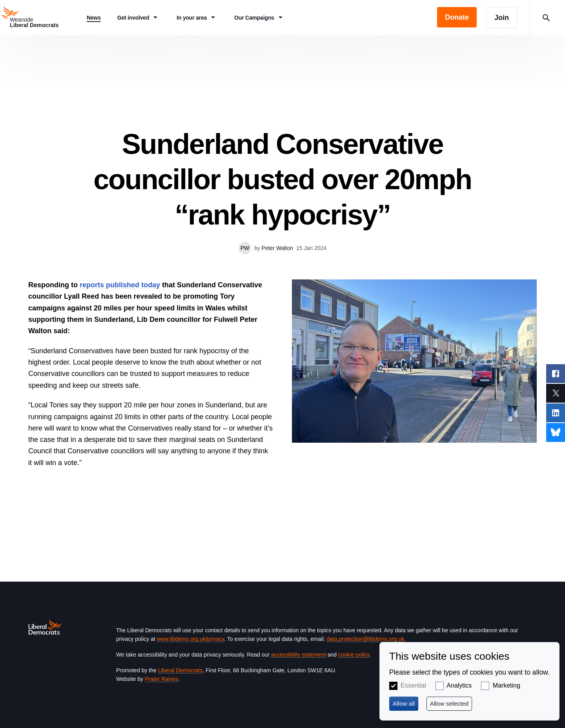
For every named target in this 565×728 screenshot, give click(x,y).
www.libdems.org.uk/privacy (190, 639)
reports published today (120, 285)
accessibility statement (299, 655)
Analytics (459, 685)
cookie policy (354, 655)
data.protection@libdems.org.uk (365, 639)
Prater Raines (162, 679)
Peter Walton (277, 248)
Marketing (507, 685)
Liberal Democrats (180, 670)
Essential (413, 685)
